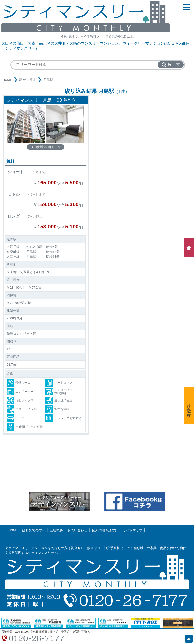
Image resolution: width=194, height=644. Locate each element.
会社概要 (56, 530)
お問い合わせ (77, 530)
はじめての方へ (34, 530)
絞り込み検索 (189, 405)
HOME (7, 80)
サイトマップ (133, 530)
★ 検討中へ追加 (45, 147)
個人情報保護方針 (105, 530)
